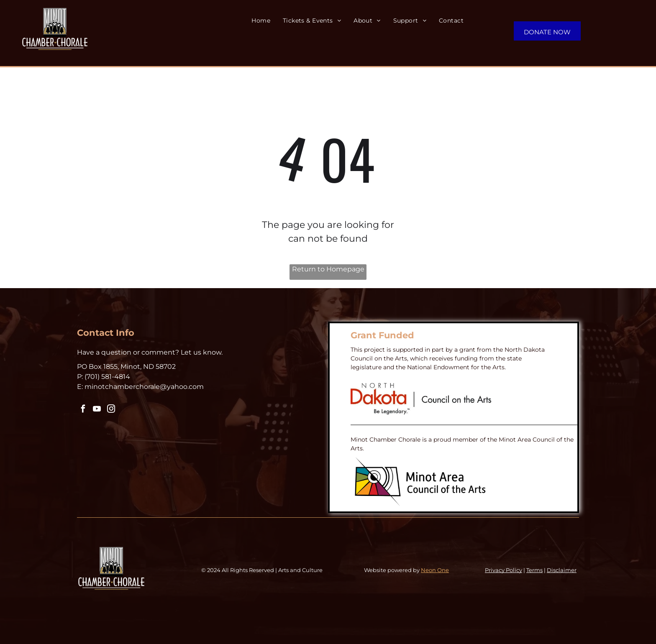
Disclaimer (562, 570)
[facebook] (83, 410)
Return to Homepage (328, 269)
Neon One (435, 570)
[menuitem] (267, 20)
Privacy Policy (504, 570)
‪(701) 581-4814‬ (107, 377)
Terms (534, 570)
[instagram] (110, 410)
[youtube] (97, 410)
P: (80, 377)
